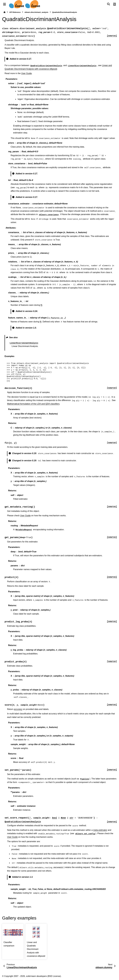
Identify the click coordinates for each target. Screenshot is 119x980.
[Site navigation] (5, 4)
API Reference (15, 12)
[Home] (4, 12)
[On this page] (114, 4)
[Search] (108, 4)
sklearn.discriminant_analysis (36, 12)
